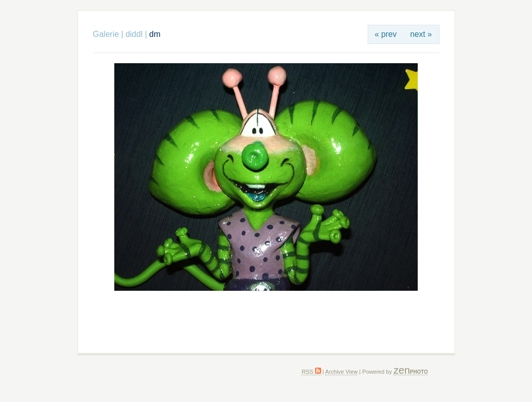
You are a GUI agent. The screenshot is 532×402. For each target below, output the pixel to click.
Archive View (341, 372)
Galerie (106, 34)
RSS (311, 372)
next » (421, 34)
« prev (386, 34)
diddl (134, 34)
